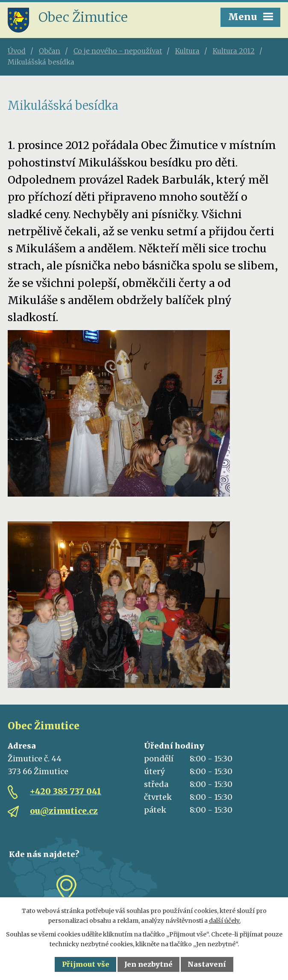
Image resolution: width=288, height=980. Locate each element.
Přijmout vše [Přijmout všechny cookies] (86, 964)
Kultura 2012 (234, 51)
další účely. (225, 921)
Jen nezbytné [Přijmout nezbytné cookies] (148, 964)
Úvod (17, 51)
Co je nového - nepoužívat (118, 51)
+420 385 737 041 (66, 791)
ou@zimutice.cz (64, 811)
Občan (50, 51)
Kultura (187, 51)
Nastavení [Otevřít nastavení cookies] (207, 964)
